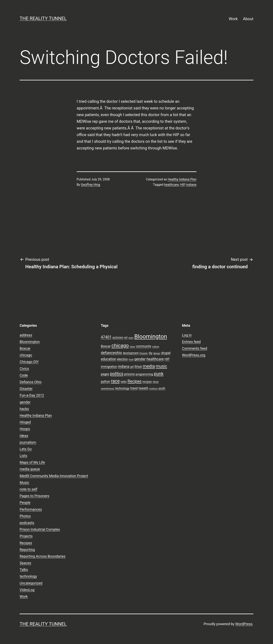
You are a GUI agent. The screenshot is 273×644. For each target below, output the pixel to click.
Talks (24, 570)
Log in (187, 335)
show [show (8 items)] (156, 382)
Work (233, 19)
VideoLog (27, 590)
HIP (182, 185)
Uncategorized (31, 583)
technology (28, 576)
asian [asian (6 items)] (131, 338)
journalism (28, 442)
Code (24, 375)
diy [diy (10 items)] (151, 353)
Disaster (26, 389)
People (25, 503)
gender (25, 402)
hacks (24, 409)
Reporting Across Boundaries (42, 556)
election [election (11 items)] (122, 359)
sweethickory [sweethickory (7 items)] (108, 388)
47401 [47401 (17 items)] (106, 337)
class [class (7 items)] (132, 347)
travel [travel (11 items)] (134, 388)
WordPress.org (194, 355)
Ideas (24, 436)
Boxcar (25, 348)
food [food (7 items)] (131, 359)
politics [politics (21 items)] (117, 374)
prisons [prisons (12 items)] (130, 374)
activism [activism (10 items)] (118, 337)
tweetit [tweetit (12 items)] (143, 388)
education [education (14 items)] (109, 359)
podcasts (27, 523)
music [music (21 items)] (161, 366)
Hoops (25, 429)
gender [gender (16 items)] (140, 359)
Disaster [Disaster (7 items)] (144, 353)
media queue (30, 469)
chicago (26, 355)
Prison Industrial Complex (40, 529)
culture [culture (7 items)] (156, 347)
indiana (191, 185)
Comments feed (194, 348)
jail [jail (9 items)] (132, 367)
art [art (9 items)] (126, 337)
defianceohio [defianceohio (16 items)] (111, 353)
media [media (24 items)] (149, 366)
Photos (25, 516)
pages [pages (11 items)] (105, 374)
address (26, 335)
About (248, 19)
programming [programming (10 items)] (144, 374)
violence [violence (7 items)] (153, 388)
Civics (24, 369)
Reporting (27, 550)
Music (24, 483)
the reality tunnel (43, 18)
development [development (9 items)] (131, 353)
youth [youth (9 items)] (162, 388)
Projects (26, 536)
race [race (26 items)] (115, 381)
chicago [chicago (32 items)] (120, 346)
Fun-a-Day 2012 (32, 395)
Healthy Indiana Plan (182, 179)
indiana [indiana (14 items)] (124, 367)
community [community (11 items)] (144, 346)
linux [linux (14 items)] (138, 367)
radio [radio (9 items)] (124, 382)
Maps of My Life (32, 462)
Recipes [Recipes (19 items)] (135, 381)
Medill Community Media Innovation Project (54, 476)
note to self (28, 489)
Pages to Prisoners (34, 496)
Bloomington (30, 342)
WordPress (244, 624)
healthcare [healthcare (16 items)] (155, 359)
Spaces (25, 563)
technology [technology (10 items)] (122, 388)
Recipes (26, 543)
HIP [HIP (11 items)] (167, 359)
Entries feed (191, 342)
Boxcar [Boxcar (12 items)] (106, 346)
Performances (31, 509)
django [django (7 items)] (157, 353)
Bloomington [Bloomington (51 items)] (151, 337)
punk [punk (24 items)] (159, 374)
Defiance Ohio (31, 382)
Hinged (25, 422)
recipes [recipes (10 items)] (147, 382)
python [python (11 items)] (105, 382)
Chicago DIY (29, 362)
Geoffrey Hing (90, 185)
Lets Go (26, 449)
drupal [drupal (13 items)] (166, 353)
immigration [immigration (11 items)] (109, 367)
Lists (23, 456)
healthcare (171, 185)
